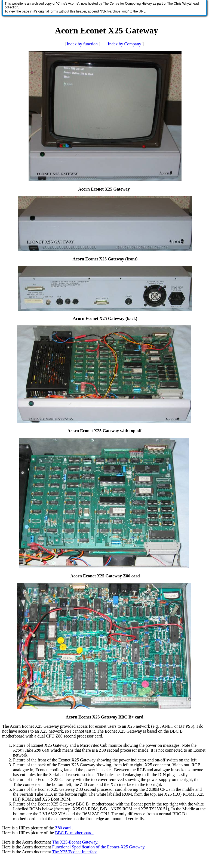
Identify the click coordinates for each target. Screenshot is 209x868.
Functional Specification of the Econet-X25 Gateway (98, 847)
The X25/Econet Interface (75, 852)
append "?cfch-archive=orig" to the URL (117, 11)
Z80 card (63, 828)
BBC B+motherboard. (74, 833)
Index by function (82, 44)
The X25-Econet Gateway (75, 842)
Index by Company (125, 44)
